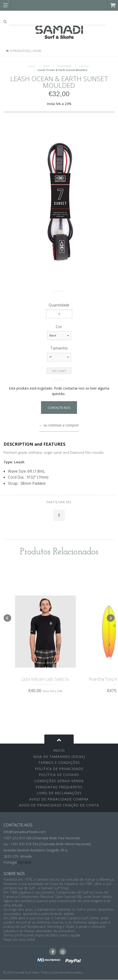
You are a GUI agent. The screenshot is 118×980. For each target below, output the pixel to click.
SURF (46, 66)
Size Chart (59, 371)
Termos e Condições (59, 763)
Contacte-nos (59, 408)
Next (111, 618)
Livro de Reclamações (59, 793)
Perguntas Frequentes (59, 787)
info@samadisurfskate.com (25, 832)
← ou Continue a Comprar (59, 425)
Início (32, 66)
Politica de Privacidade (59, 769)
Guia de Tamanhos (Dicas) (59, 757)
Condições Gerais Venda (59, 781)
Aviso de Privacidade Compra (59, 799)
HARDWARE (64, 66)
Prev (7, 618)
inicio (59, 751)
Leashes (84, 66)
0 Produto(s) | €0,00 (23, 51)
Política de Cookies (59, 775)
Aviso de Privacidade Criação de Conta (59, 805)
